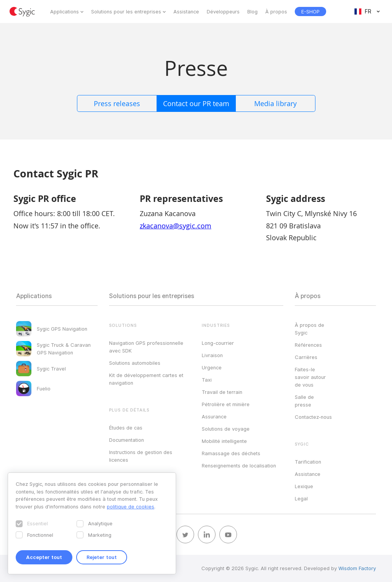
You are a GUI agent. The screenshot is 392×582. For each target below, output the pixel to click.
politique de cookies (131, 507)
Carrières (306, 357)
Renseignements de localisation (239, 466)
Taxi (207, 380)
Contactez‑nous (313, 417)
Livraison (212, 355)
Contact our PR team (196, 103)
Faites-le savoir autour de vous (310, 377)
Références (308, 345)
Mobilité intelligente (224, 441)
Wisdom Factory (357, 568)
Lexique (304, 486)
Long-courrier (218, 343)
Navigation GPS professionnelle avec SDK (146, 347)
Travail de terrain (222, 392)
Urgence (212, 367)
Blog (252, 11)
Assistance (186, 11)
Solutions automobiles (135, 363)
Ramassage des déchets (231, 453)
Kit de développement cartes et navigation (146, 379)
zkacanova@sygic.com (176, 226)
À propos (276, 11)
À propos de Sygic (310, 329)
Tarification (308, 462)
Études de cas (126, 428)
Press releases (117, 103)
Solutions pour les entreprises (126, 11)
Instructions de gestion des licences (141, 456)
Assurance (214, 416)
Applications (65, 11)
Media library (275, 103)
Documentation (127, 440)
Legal (301, 498)
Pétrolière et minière (226, 404)
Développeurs (223, 11)
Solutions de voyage (226, 429)
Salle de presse (304, 401)
